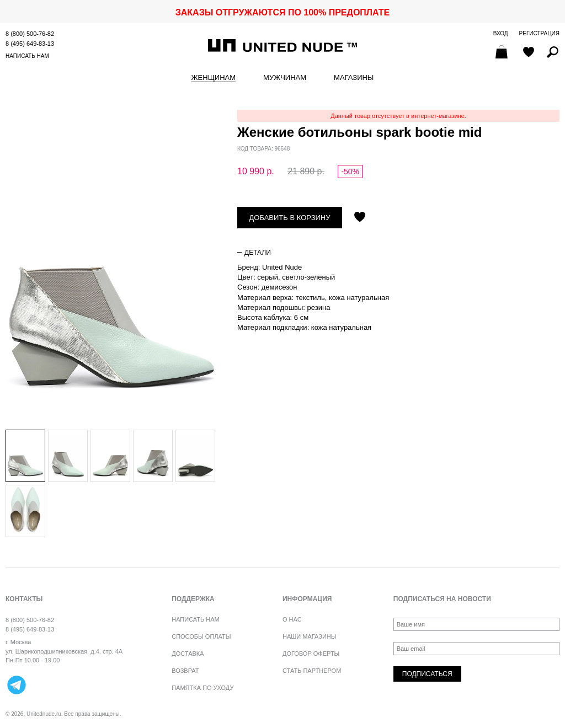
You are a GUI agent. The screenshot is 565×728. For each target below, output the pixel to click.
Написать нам (27, 56)
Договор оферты (311, 654)
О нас (292, 619)
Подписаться (427, 674)
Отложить (360, 218)
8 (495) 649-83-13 (30, 44)
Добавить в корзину (290, 218)
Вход (501, 33)
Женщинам (214, 78)
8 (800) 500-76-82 (30, 34)
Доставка (188, 654)
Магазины (354, 78)
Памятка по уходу (202, 688)
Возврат (185, 671)
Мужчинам (285, 78)
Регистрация (539, 33)
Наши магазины (310, 636)
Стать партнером (312, 671)
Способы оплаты (201, 636)
